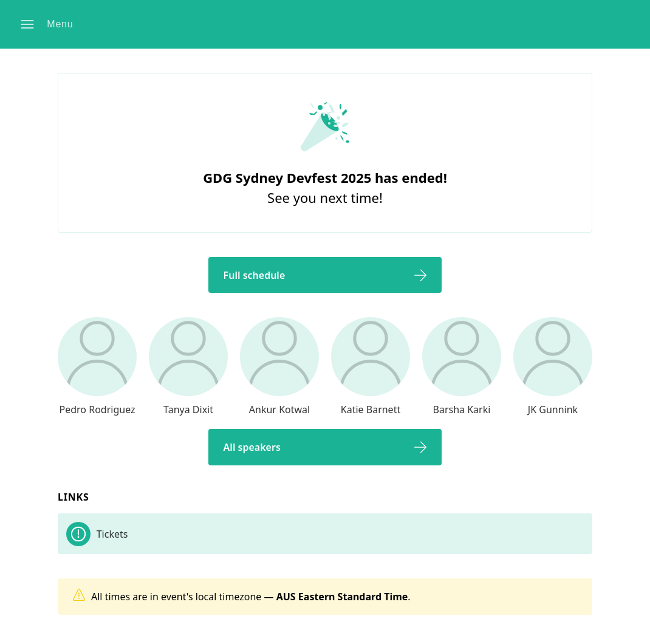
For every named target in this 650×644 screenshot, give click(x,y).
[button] (49, 24)
